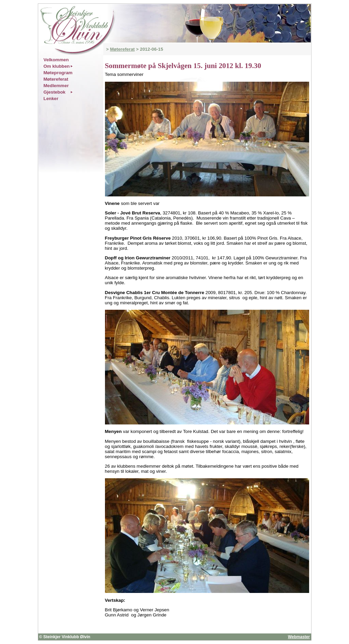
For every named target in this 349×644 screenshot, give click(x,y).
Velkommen (56, 60)
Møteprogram (58, 73)
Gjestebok (55, 92)
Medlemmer (56, 86)
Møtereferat (123, 49)
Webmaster (299, 637)
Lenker (51, 99)
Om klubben (57, 66)
